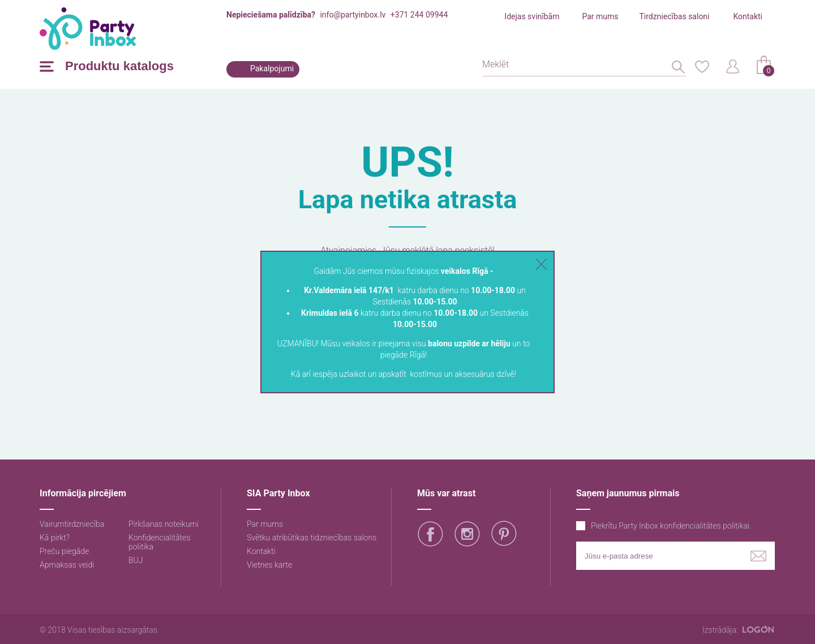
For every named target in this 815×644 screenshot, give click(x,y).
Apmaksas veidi (67, 565)
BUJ (136, 560)
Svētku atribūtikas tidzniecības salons (312, 538)
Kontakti (748, 16)
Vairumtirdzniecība (72, 524)
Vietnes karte (269, 565)
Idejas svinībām (532, 16)
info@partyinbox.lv (353, 15)
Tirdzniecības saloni (674, 16)
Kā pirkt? (55, 538)
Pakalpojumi (272, 68)
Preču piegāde (64, 551)
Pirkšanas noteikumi (164, 524)
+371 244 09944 (419, 15)
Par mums (600, 16)
